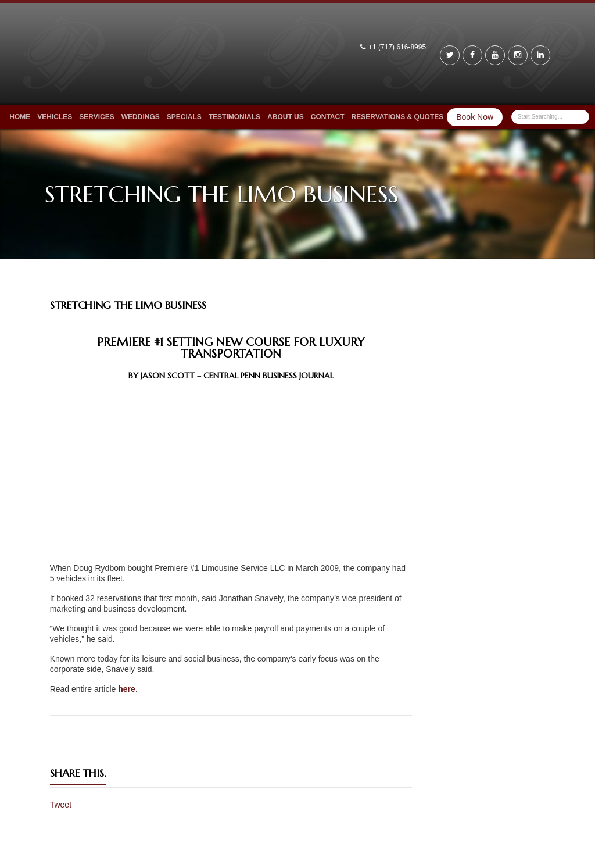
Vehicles (55, 117)
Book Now (475, 117)
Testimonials (234, 117)
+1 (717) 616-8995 (398, 47)
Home (20, 117)
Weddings (141, 117)
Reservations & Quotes (398, 117)
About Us (286, 117)
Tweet (61, 805)
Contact (328, 117)
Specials (184, 117)
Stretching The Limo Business (128, 305)
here (127, 689)
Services (96, 117)
